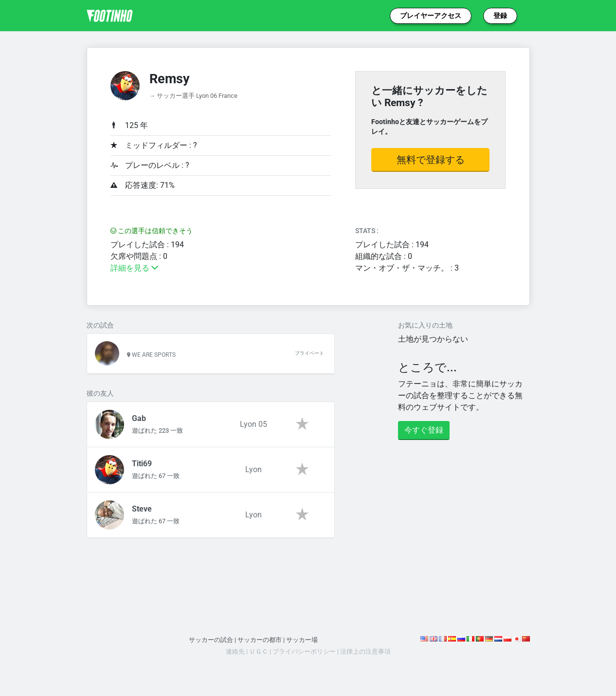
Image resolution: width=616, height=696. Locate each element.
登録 (500, 16)
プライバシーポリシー (304, 651)
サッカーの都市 (260, 640)
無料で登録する (431, 160)
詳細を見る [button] (134, 268)
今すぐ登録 (424, 430)
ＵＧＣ (259, 651)
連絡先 (235, 651)
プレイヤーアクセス (431, 16)
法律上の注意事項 (365, 651)
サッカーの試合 (211, 640)
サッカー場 (302, 640)
